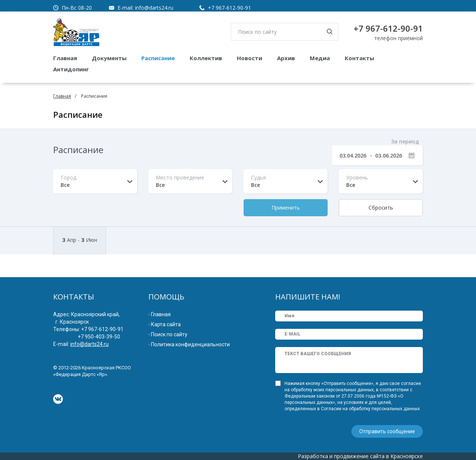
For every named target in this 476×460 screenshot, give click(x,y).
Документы (109, 58)
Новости (250, 58)
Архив (286, 58)
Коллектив (206, 58)
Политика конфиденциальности (190, 344)
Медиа (320, 58)
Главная (65, 58)
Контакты (359, 58)
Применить (286, 208)
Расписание (158, 58)
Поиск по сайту (169, 334)
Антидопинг (71, 69)
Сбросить (381, 208)
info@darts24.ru (154, 8)
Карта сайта (166, 324)
